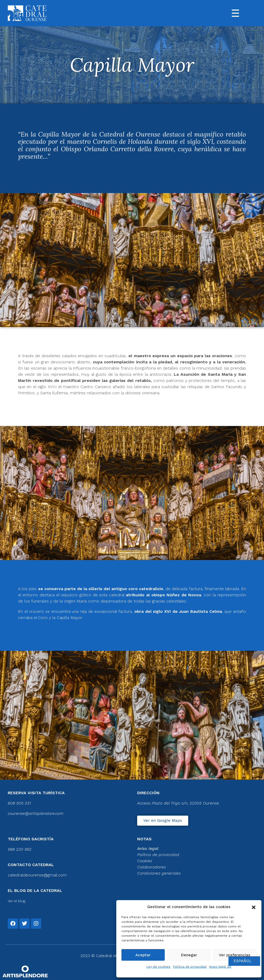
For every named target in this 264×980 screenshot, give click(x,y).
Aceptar (143, 955)
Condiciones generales (159, 873)
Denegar (189, 955)
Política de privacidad (190, 967)
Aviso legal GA (220, 967)
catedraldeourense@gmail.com (37, 875)
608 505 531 (19, 803)
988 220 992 (20, 849)
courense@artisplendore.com (36, 813)
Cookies (145, 861)
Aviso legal (148, 848)
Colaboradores (151, 867)
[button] (254, 907)
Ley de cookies (158, 967)
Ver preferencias (235, 955)
